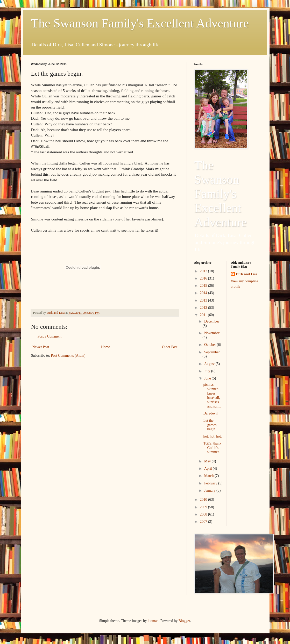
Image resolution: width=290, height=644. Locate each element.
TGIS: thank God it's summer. (212, 448)
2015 (204, 286)
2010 (204, 500)
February (211, 483)
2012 (204, 308)
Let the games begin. (210, 425)
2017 (204, 271)
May (208, 461)
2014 (204, 293)
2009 (204, 507)
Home (105, 347)
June (208, 378)
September (212, 352)
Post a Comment (50, 336)
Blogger (184, 621)
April (208, 468)
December (212, 321)
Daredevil (210, 413)
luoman (153, 621)
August (210, 364)
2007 (204, 522)
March (209, 476)
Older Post (170, 347)
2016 (204, 278)
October (211, 345)
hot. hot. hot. (212, 436)
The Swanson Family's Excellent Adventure (140, 23)
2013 (204, 300)
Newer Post (41, 347)
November (212, 333)
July (208, 371)
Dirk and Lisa (247, 274)
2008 (204, 514)
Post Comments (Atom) (68, 356)
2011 (204, 315)
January (210, 491)
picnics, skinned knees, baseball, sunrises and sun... (212, 395)
